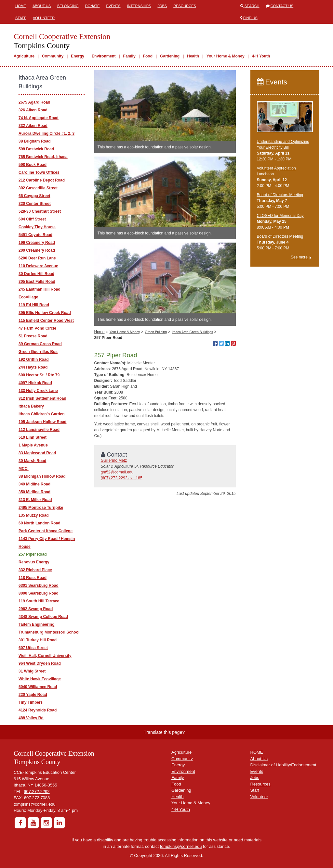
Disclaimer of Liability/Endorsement (283, 765)
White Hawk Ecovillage (40, 679)
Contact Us (282, 6)
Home (21, 6)
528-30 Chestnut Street (40, 211)
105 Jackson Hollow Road (42, 422)
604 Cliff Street (32, 219)
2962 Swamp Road (36, 609)
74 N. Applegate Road (39, 118)
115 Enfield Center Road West (46, 321)
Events (113, 6)
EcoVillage (28, 297)
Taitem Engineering (36, 624)
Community (53, 56)
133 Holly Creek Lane (38, 391)
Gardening (170, 56)
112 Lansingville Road (39, 430)
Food (148, 56)
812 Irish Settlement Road (42, 398)
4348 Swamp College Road (43, 617)
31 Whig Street (32, 671)
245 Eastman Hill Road (40, 289)
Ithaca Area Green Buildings (192, 332)
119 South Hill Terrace (39, 601)
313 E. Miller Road (35, 500)
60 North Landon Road (40, 523)
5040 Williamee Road (38, 687)
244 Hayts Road (33, 367)
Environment (104, 56)
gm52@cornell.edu (117, 472)
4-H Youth (261, 56)
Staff (21, 18)
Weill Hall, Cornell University (45, 656)
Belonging (68, 6)
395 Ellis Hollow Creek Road (45, 313)
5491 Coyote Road (35, 235)
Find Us (250, 18)
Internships (139, 6)
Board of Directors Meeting (280, 195)
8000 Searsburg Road (39, 593)
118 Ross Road (33, 578)
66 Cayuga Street (34, 196)
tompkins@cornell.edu (35, 804)
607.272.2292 (37, 792)
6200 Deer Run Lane (37, 258)
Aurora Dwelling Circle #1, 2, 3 (47, 133)
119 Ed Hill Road (34, 305)
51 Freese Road (33, 336)
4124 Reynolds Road (38, 710)
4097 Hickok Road (35, 383)
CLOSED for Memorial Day (280, 216)
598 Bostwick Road (36, 149)
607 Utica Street (33, 648)
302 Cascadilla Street (38, 188)
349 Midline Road (34, 484)
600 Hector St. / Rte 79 (39, 375)
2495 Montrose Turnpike (41, 508)
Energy (78, 56)
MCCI (24, 469)
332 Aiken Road (33, 126)
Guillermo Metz (114, 460)
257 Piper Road (33, 554)
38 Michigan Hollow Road (42, 476)
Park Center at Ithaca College (46, 531)
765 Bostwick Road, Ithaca (43, 157)
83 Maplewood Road (37, 453)
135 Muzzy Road (34, 515)
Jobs (162, 6)
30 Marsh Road (32, 461)
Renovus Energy (34, 562)
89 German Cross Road (40, 344)
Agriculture (24, 56)
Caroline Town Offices (39, 172)
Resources (185, 6)
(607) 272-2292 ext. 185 (122, 478)
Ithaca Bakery (31, 406)
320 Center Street (35, 204)
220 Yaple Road (33, 695)
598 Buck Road (33, 165)
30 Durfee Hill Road (36, 274)
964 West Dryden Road (40, 663)
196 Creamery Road (37, 243)
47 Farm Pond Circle (37, 328)
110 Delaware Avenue (38, 266)
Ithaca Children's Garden (42, 414)
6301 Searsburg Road (39, 585)
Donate (92, 6)
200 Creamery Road (37, 250)
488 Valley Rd (31, 718)
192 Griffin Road (34, 359)
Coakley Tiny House (37, 227)
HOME (257, 752)
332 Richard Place (35, 570)
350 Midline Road (34, 492)
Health (193, 56)
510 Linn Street (33, 437)
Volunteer (44, 18)
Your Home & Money (225, 56)
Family (129, 56)
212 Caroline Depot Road (42, 180)
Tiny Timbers (31, 702)
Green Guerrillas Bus (38, 352)
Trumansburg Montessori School (49, 632)
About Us (42, 6)
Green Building (156, 332)
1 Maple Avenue (33, 445)
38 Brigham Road (35, 141)
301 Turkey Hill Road (38, 640)
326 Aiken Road (33, 110)
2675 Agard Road (34, 102)
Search (252, 6)
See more (299, 257)
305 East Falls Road (37, 282)
